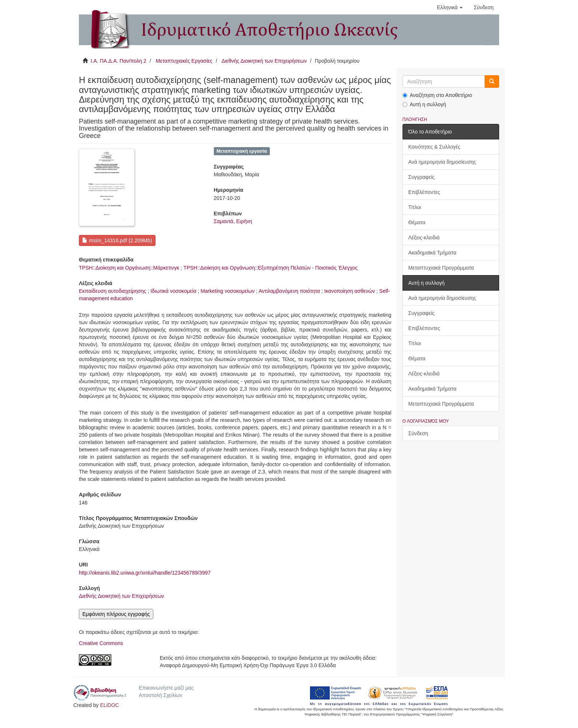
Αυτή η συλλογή (424, 104)
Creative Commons (101, 643)
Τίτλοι (415, 207)
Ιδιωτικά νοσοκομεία (173, 291)
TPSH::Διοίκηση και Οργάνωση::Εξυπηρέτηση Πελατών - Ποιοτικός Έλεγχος (271, 268)
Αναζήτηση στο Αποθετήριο (437, 95)
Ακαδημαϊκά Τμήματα (433, 253)
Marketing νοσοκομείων (228, 291)
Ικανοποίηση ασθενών (350, 291)
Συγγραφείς (422, 177)
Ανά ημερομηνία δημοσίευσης (442, 162)
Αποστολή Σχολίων (160, 695)
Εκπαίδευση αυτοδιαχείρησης (113, 291)
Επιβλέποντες (424, 192)
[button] (450, 7)
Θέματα (417, 222)
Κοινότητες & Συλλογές (434, 147)
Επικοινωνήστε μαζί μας (166, 688)
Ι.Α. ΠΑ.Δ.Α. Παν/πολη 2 (119, 61)
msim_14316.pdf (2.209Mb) (117, 240)
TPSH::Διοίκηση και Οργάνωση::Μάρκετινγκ (129, 268)
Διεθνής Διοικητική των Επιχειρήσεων (264, 61)
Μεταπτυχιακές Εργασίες (184, 61)
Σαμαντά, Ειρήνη (233, 221)
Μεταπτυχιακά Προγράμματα (441, 268)
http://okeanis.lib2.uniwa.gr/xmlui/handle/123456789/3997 (145, 573)
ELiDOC (109, 705)
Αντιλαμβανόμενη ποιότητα (289, 291)
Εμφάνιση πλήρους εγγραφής (116, 614)
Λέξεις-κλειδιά (424, 238)
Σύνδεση (418, 433)
